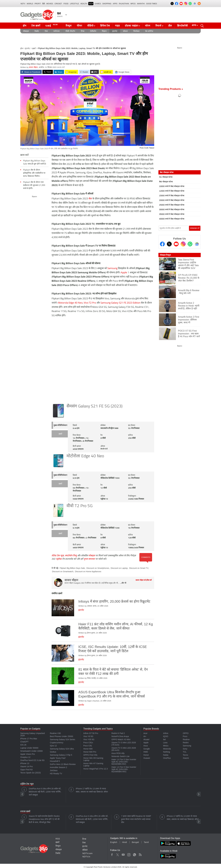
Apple (124, 272)
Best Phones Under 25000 (61, 736)
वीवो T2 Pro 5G (80, 506)
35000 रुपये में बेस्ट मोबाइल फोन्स (172, 214)
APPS (115, 4)
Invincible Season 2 (58, 767)
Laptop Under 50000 (29, 748)
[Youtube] (176, 244)
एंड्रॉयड (59, 559)
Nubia (166, 755)
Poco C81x (88, 743)
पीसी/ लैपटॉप (70, 31)
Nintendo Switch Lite (121, 756)
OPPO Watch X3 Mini (121, 739)
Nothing (166, 752)
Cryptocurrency (57, 743)
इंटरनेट (115, 31)
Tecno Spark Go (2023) (31, 773)
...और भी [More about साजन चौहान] (123, 583)
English (114, 842)
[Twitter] (169, 244)
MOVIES (50, 4)
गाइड (117, 26)
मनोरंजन (57, 31)
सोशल (125, 31)
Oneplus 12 (25, 757)
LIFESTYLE (74, 4)
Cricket (58, 4)
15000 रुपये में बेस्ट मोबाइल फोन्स (172, 196)
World (30, 4)
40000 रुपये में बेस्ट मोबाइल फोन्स (172, 219)
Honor (146, 755)
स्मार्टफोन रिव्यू (71, 555)
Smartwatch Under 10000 (32, 751)
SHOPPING (107, 4)
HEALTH (84, 4)
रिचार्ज (158, 26)
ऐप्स (46, 31)
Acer (145, 733)
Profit (38, 4)
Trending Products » (171, 89)
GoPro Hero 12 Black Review (63, 764)
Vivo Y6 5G (88, 736)
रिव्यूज (69, 26)
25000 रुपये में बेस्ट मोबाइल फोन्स (172, 205)
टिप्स (83, 31)
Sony (185, 749)
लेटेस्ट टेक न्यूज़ (58, 555)
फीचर (79, 26)
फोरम (148, 26)
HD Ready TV (56, 774)
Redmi (186, 743)
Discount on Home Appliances (88, 571)
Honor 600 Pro (90, 752)
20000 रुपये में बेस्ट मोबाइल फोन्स (172, 200)
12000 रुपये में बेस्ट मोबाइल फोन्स (172, 191)
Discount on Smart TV (139, 568)
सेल (90, 198)
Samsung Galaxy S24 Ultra (62, 749)
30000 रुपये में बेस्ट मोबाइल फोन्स (172, 210)
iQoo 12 (53, 746)
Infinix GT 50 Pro (91, 733)
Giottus (53, 752)
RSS (58, 839)
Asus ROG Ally (118, 753)
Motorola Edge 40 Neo (70, 303)
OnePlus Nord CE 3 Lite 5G (32, 760)
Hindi (124, 842)
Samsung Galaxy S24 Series (63, 739)
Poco (185, 736)
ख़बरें (34, 48)
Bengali (135, 842)
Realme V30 (55, 733)
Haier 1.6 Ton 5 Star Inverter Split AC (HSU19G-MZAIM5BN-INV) (124, 769)
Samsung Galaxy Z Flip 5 (61, 755)
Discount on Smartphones (98, 568)
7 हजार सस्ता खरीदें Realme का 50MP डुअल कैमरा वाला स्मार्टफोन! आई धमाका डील (136, 819)
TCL (185, 752)
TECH (91, 4)
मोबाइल (26, 31)
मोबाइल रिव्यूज (165, 255)
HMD (146, 752)
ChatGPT (24, 742)
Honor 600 (88, 749)
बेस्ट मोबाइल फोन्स (166, 182)
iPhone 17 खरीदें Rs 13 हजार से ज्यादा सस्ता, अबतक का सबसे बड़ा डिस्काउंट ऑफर (92, 790)
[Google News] (197, 244)
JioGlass (54, 770)
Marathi (141, 4)
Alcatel (146, 739)
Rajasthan (124, 4)
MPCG (133, 4)
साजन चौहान (33, 67)
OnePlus (167, 758)
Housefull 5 (55, 761)
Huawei (147, 758)
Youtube (123, 854)
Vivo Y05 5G (89, 739)
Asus (146, 746)
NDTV (23, 4)
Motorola (167, 749)
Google (147, 749)
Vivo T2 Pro (90, 303)
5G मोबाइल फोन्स (166, 177)
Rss (140, 854)
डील (170, 26)
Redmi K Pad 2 (118, 733)
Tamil (146, 842)
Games (98, 4)
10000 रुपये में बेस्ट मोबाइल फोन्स (172, 186)
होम (25, 26)
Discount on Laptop (119, 568)
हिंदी (44, 4)
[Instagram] (183, 244)
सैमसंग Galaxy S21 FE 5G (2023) (95, 406)
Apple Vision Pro (28, 754)
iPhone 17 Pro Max (29, 739)
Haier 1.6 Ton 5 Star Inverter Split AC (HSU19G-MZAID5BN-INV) (124, 762)
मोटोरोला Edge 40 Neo (85, 456)
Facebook (112, 854)
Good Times (152, 4)
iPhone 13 (25, 763)
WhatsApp (135, 854)
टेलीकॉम (93, 31)
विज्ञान (104, 31)
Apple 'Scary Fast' (58, 758)
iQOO (166, 736)
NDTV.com (87, 853)
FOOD (66, 4)
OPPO (186, 733)
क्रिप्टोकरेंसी (182, 26)
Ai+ (145, 736)
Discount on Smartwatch (63, 571)
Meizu (166, 746)
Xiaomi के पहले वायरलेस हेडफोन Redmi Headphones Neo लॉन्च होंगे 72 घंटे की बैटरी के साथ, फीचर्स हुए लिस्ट (44, 819)
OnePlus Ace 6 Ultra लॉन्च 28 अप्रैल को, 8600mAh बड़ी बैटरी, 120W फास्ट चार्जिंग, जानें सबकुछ (45, 792)
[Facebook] (162, 244)
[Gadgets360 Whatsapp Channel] (190, 244)
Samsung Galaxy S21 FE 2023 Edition (120, 303)
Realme (186, 739)
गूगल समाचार (89, 559)
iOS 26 (23, 745)
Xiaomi (186, 758)
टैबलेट (37, 31)
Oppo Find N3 (26, 770)
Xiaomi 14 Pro (26, 766)
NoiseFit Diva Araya (120, 736)
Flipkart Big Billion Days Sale (72, 568)
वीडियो (90, 26)
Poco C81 (88, 746)
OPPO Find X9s (90, 755)
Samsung (112, 268)
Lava (165, 743)
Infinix (166, 733)
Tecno (185, 755)
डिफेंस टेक (105, 26)
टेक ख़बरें (36, 26)
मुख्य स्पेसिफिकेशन (60, 425)
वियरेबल (136, 31)
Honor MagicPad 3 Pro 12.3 (95, 769)
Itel (164, 739)
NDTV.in (86, 857)
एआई (52, 25)
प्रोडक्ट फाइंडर (131, 26)
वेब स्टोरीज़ (149, 31)
